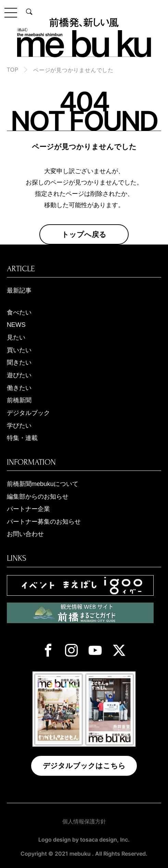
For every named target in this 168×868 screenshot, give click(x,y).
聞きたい (19, 362)
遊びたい (19, 375)
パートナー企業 (28, 509)
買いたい (19, 350)
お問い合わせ (25, 534)
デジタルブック (28, 413)
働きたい (19, 388)
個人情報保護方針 (84, 822)
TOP (13, 70)
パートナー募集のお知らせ (44, 521)
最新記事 (19, 290)
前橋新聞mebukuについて (43, 484)
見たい (16, 337)
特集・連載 (22, 438)
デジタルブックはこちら (84, 766)
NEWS (16, 325)
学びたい (19, 425)
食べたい (19, 312)
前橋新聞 (19, 400)
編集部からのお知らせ (38, 496)
